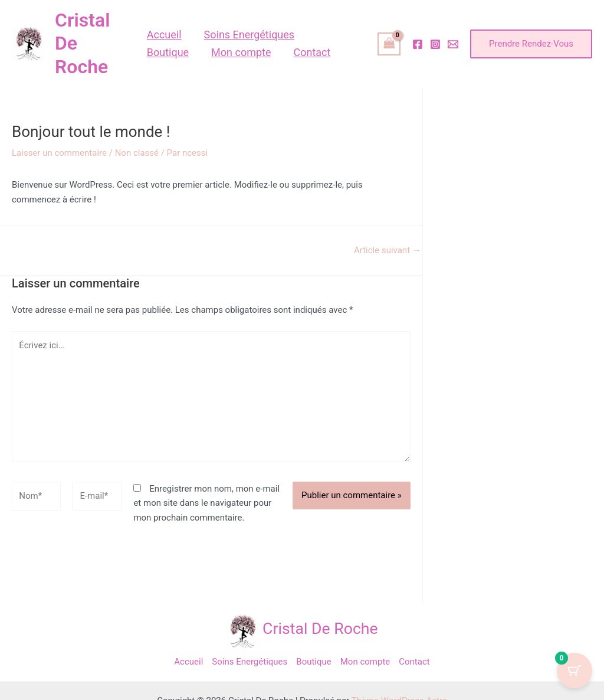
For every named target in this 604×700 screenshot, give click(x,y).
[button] (531, 44)
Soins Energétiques (250, 662)
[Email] (453, 44)
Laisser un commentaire (59, 153)
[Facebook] (418, 44)
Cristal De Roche (320, 629)
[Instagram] (435, 44)
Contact (414, 662)
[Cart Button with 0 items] (575, 670)
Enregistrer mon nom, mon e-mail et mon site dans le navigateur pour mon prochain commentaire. (206, 503)
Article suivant (388, 251)
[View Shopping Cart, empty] (389, 44)
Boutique (314, 662)
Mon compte (365, 662)
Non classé (137, 153)
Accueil (188, 662)
